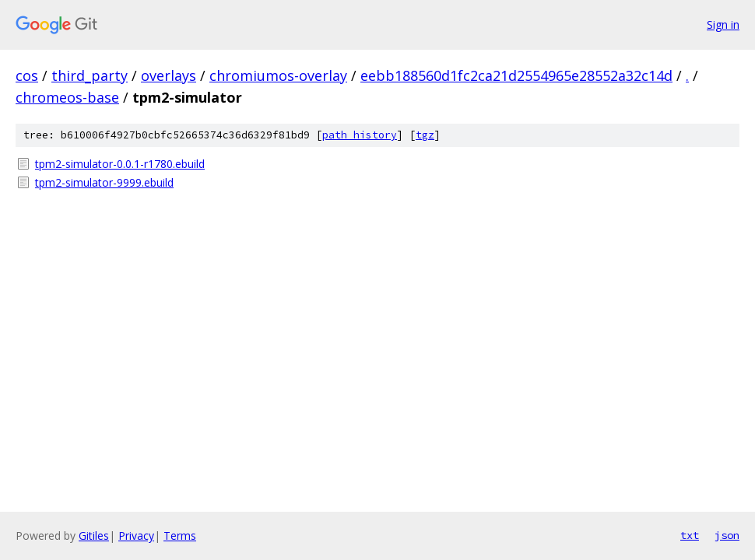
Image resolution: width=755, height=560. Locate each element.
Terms (180, 535)
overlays (169, 75)
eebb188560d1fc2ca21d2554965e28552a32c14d (516, 75)
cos (27, 75)
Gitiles (94, 535)
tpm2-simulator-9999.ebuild (104, 182)
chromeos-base (67, 97)
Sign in (723, 24)
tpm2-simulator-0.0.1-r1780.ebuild (120, 164)
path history (360, 135)
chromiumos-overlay (278, 75)
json (727, 535)
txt (690, 535)
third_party (90, 75)
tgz (425, 135)
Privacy (136, 535)
